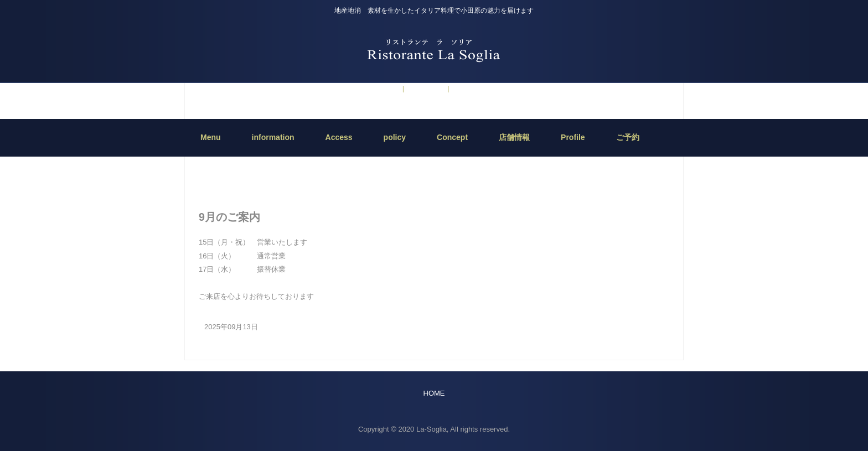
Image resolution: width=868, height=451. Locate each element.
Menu (211, 137)
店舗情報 (514, 137)
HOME (434, 162)
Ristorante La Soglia (434, 50)
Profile (573, 137)
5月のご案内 (472, 88)
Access (339, 137)
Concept (452, 137)
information (425, 88)
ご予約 (387, 88)
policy (395, 137)
